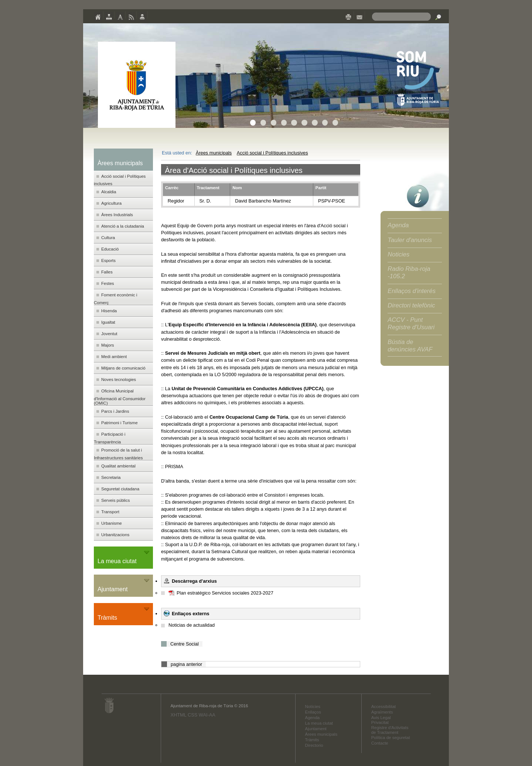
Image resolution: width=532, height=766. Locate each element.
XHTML (178, 715)
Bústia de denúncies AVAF (410, 346)
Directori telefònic (411, 305)
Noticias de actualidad (192, 625)
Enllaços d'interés (412, 291)
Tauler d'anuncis (410, 240)
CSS (192, 715)
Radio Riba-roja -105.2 (409, 273)
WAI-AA (207, 715)
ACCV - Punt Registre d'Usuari (411, 324)
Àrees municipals (214, 153)
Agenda (398, 225)
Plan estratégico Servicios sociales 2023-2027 (225, 593)
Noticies (398, 254)
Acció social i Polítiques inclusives (272, 153)
